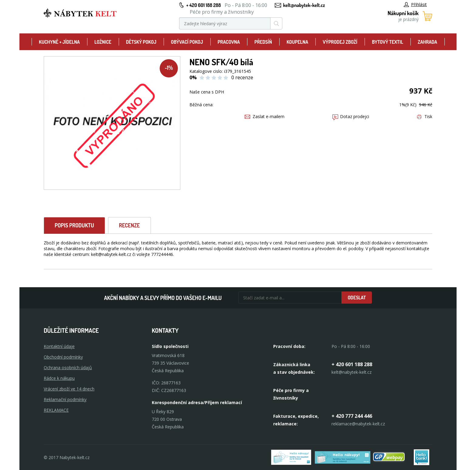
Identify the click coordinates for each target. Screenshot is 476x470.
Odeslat (357, 298)
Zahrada (427, 42)
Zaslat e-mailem (265, 116)
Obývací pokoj (187, 42)
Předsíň (263, 42)
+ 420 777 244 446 (352, 416)
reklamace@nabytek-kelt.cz (358, 424)
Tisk (425, 116)
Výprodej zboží (340, 42)
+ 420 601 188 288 (203, 5)
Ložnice (103, 42)
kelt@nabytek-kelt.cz (304, 5)
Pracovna (229, 42)
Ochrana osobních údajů (68, 368)
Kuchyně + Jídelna (59, 42)
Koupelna (297, 42)
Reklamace (56, 410)
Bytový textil (388, 42)
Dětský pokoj (141, 42)
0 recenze (242, 77)
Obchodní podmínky (63, 357)
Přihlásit (415, 4)
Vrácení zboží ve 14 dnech (69, 389)
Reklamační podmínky (65, 399)
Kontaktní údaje (59, 346)
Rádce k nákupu (59, 378)
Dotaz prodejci (351, 116)
